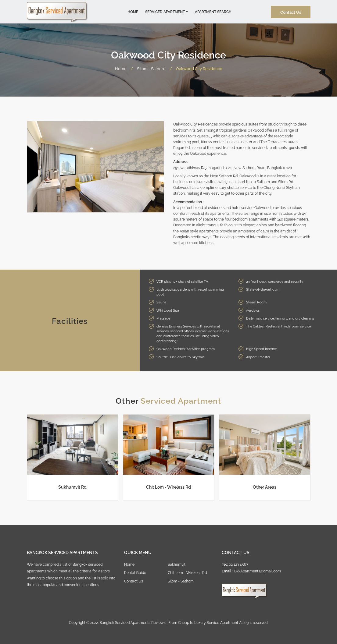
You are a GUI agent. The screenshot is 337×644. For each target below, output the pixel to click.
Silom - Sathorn (151, 68)
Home (133, 11)
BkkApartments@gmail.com (258, 571)
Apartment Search (213, 11)
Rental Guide (135, 572)
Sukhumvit (177, 564)
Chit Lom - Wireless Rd (187, 572)
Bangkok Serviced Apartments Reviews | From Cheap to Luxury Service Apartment (169, 622)
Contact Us (291, 12)
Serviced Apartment (165, 11)
